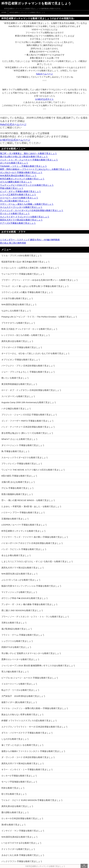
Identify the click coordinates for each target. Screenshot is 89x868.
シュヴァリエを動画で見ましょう (17, 641)
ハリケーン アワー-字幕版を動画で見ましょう (23, 512)
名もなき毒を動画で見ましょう (16, 555)
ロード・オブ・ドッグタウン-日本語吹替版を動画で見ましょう (31, 390)
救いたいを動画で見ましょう (15, 378)
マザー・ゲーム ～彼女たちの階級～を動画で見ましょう (27, 204)
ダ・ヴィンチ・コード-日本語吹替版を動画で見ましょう (28, 757)
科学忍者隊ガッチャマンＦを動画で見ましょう (22, 179)
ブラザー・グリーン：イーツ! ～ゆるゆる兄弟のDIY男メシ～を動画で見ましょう (40, 280)
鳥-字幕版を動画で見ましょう (16, 451)
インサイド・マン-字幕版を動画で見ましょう (23, 831)
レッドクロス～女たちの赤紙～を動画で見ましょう (26, 335)
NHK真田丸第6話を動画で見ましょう (19, 304)
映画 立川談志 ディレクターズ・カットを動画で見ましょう (29, 329)
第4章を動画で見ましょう (14, 825)
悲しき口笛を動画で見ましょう (15, 201)
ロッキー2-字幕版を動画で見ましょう (19, 776)
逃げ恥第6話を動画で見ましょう (17, 629)
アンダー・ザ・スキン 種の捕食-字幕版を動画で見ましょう (30, 604)
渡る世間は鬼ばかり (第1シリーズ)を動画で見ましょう (27, 433)
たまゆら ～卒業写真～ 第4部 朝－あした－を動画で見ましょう (31, 506)
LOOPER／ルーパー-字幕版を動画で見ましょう (24, 525)
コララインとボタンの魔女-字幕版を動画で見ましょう (27, 292)
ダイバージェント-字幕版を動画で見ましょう (23, 445)
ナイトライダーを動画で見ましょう (18, 849)
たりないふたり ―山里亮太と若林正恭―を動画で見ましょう (30, 268)
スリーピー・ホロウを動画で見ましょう (19, 198)
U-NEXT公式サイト (44, 99)
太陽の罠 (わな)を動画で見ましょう (18, 482)
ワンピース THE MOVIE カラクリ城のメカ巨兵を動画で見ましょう (33, 470)
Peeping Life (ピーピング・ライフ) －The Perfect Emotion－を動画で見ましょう (39, 317)
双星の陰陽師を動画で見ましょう (17, 494)
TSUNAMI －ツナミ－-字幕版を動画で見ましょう (23, 166)
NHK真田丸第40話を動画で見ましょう (20, 837)
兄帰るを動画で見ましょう (14, 623)
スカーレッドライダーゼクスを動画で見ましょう (25, 457)
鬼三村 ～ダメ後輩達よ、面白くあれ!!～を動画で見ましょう (28, 153)
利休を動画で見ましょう (13, 788)
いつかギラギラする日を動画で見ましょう (22, 843)
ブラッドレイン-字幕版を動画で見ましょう (22, 464)
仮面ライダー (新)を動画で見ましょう (19, 702)
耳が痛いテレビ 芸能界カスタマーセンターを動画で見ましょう (31, 653)
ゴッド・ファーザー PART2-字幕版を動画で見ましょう (28, 421)
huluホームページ (44, 74)
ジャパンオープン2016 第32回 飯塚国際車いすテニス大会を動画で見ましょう (38, 666)
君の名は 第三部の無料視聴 (13, 243)
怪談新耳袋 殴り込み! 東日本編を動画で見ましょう (26, 262)
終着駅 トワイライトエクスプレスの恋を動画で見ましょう (29, 721)
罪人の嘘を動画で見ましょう (15, 672)
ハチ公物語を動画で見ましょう (16, 409)
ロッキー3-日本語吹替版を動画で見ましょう (22, 818)
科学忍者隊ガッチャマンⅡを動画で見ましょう (27, 13)
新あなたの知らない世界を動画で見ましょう (23, 714)
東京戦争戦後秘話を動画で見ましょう (19, 384)
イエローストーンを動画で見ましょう (19, 684)
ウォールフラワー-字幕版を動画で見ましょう (23, 274)
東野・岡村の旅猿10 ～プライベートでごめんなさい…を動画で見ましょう (35, 169)
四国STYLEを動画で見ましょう (16, 647)
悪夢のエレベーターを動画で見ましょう (20, 659)
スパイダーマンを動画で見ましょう (18, 396)
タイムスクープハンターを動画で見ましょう (21, 207)
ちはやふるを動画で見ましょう (16, 311)
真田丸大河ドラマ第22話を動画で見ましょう (23, 568)
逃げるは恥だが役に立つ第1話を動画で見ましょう (24, 156)
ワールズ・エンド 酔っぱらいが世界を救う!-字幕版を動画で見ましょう (35, 286)
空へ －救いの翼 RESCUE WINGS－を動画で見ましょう (28, 500)
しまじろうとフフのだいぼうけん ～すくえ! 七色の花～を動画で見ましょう (37, 561)
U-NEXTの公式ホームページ (15, 140)
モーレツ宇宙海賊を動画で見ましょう (19, 782)
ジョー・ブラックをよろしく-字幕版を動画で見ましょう (28, 372)
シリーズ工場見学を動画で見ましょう (18, 194)
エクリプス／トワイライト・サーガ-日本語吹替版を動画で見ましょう (35, 727)
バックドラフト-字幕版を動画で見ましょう (22, 861)
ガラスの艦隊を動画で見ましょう (16, 182)
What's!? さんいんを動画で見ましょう (20, 439)
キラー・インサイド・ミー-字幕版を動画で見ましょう (27, 769)
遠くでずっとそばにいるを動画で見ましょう (23, 745)
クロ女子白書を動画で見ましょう (17, 298)
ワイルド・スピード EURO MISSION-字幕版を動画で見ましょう (32, 800)
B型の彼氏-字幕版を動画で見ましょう (19, 476)
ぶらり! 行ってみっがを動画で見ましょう (21, 580)
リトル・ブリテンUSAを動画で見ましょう (22, 256)
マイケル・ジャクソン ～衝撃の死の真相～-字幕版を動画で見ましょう (35, 708)
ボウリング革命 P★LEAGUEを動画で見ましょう (25, 598)
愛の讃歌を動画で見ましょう (15, 812)
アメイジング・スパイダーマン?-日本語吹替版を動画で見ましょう (32, 210)
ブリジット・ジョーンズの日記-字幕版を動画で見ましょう (29, 415)
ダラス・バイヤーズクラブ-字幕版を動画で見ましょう (27, 733)
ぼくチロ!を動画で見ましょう (14, 163)
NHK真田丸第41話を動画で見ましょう (18, 175)
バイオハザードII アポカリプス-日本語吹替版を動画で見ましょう (32, 543)
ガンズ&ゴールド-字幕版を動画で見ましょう (21, 172)
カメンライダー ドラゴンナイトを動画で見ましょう (25, 217)
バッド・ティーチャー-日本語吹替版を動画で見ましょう (28, 427)
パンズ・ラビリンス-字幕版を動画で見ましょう (24, 549)
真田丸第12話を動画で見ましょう (17, 341)
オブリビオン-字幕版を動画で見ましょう (21, 360)
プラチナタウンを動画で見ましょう (18, 323)
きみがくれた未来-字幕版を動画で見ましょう (23, 855)
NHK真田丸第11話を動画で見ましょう (20, 574)
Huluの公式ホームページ (13, 124)
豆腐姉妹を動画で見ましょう (15, 519)
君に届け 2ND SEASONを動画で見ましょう (22, 610)
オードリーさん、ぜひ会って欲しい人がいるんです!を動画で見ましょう (36, 353)
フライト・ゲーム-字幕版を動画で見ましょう (23, 635)
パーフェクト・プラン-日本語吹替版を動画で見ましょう (28, 366)
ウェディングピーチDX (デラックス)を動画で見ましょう (27, 185)
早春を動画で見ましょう (12, 188)
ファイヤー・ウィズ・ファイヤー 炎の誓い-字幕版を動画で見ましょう (35, 537)
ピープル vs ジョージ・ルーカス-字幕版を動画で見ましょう (30, 678)
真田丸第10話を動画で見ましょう (17, 806)
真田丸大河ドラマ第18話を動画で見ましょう (21, 220)
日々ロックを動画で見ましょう (15, 213)
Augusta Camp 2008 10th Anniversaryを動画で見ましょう (29, 402)
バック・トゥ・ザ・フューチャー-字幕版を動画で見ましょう (29, 160)
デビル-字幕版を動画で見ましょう (18, 488)
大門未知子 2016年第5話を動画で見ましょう (23, 696)
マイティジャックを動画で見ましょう (19, 592)
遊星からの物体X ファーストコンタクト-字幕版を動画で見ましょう (33, 751)
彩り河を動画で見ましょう (14, 794)
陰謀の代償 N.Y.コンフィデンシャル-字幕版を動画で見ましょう (31, 586)
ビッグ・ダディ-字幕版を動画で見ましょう (20, 191)
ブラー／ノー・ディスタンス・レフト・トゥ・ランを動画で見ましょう (35, 617)
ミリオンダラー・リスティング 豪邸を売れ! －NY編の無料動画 (30, 240)
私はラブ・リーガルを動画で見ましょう (20, 690)
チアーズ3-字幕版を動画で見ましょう (18, 223)
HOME (4, 13)
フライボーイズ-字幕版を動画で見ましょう (22, 347)
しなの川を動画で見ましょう (15, 739)
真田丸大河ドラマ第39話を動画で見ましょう (23, 763)
